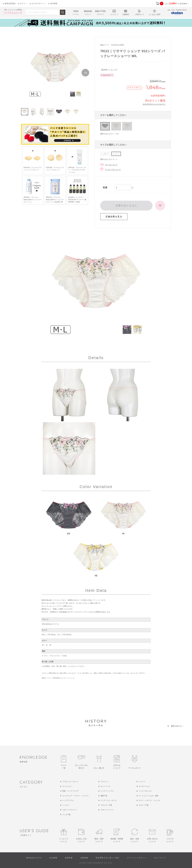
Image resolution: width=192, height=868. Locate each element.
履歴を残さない (177, 726)
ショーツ (142, 782)
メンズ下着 (66, 815)
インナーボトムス (145, 791)
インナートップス (107, 791)
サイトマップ (160, 858)
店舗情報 (84, 858)
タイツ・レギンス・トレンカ (149, 800)
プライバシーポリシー (137, 858)
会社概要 (53, 858)
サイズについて (111, 165)
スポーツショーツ (107, 810)
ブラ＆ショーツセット (70, 782)
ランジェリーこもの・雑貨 (148, 796)
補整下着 (104, 796)
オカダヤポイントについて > (154, 104)
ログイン (23, 3)
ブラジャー (105, 782)
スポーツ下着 (144, 805)
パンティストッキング (109, 800)
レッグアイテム (68, 800)
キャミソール (105, 786)
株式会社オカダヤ (34, 858)
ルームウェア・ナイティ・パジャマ (75, 796)
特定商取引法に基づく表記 (108, 858)
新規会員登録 (10, 3)
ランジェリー (67, 786)
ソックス (66, 805)
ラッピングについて (113, 170)
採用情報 (69, 858)
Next (85, 73)
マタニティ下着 (106, 805)
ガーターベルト (144, 786)
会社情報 (54, 3)
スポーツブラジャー (70, 810)
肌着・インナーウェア (70, 791)
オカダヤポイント (39, 3)
